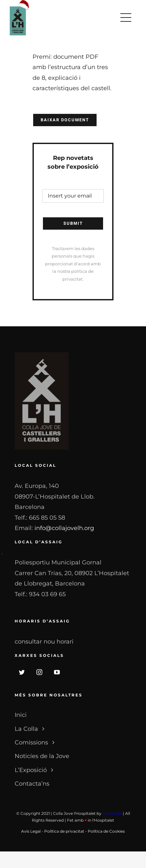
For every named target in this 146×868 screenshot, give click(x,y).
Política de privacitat (64, 831)
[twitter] (22, 672)
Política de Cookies (106, 831)
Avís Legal (31, 831)
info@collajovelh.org (64, 528)
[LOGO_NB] (42, 355)
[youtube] (57, 672)
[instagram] (39, 672)
